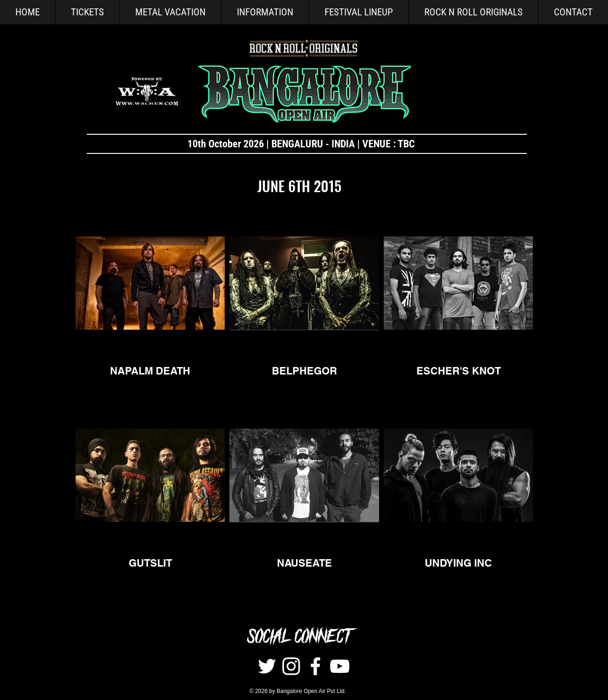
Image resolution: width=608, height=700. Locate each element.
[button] (265, 12)
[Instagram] (291, 666)
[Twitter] (267, 666)
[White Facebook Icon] (315, 666)
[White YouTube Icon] (340, 666)
